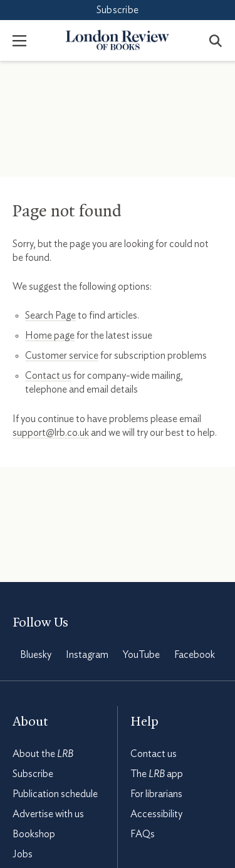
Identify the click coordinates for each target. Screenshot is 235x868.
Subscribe (118, 10)
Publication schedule (55, 794)
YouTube (141, 655)
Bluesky (36, 655)
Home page (50, 336)
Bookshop (34, 834)
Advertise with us (48, 814)
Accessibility (156, 814)
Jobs (23, 854)
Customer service (62, 356)
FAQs (143, 834)
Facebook (195, 655)
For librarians (156, 794)
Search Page (50, 315)
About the (43, 754)
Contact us (48, 376)
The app (157, 774)
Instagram (87, 655)
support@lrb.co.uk (51, 433)
